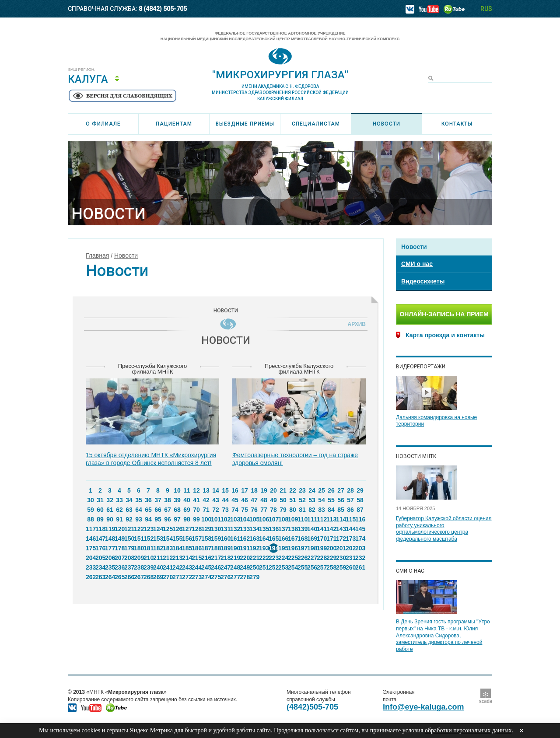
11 (187, 490)
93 (139, 519)
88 (91, 519)
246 (216, 567)
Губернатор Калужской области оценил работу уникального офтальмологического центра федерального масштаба (444, 529)
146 (91, 539)
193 (264, 548)
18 (254, 490)
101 (216, 519)
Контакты (457, 124)
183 (168, 548)
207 (119, 558)
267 (139, 577)
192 (254, 548)
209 (139, 558)
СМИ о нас (417, 264)
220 (245, 558)
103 (235, 519)
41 (196, 500)
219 (235, 558)
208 (129, 558)
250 (254, 567)
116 (360, 519)
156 (187, 539)
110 (302, 519)
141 (322, 529)
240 (158, 567)
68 (177, 510)
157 (196, 539)
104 (245, 519)
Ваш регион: (82, 70)
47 (254, 500)
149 (119, 539)
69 (187, 510)
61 (110, 510)
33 (119, 500)
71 (206, 510)
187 (206, 548)
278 (245, 577)
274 (206, 577)
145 (360, 529)
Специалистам (316, 124)
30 (91, 500)
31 (100, 500)
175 (91, 548)
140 (312, 529)
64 (139, 510)
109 (293, 519)
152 (148, 539)
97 (177, 519)
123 (148, 529)
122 (139, 529)
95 (158, 519)
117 (91, 529)
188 (216, 548)
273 (196, 577)
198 (312, 548)
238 (139, 567)
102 (225, 519)
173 (350, 539)
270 (168, 577)
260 (350, 567)
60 (100, 510)
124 (158, 529)
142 (331, 529)
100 (206, 519)
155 (177, 539)
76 (254, 510)
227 (312, 558)
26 (331, 490)
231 (350, 558)
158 (206, 539)
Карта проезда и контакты (445, 335)
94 (148, 519)
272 (187, 577)
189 (225, 548)
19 (264, 490)
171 (331, 539)
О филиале (103, 124)
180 (139, 548)
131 (225, 529)
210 (148, 558)
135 (264, 529)
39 (177, 500)
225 (293, 558)
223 (273, 558)
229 (331, 558)
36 (148, 500)
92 (129, 519)
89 (100, 519)
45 (235, 500)
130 (216, 529)
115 (350, 519)
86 (350, 510)
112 (322, 519)
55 (331, 500)
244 (196, 567)
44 (225, 500)
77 (264, 510)
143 (341, 529)
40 (187, 500)
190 (235, 548)
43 (216, 500)
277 (235, 577)
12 (196, 490)
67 (168, 510)
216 (206, 558)
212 (168, 558)
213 (177, 558)
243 (187, 567)
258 (331, 567)
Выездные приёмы (245, 124)
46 (245, 500)
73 (225, 510)
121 (129, 529)
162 (245, 539)
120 (119, 529)
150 (129, 539)
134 (254, 529)
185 (187, 548)
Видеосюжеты (423, 281)
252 (273, 567)
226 (302, 558)
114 (341, 519)
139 (302, 529)
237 (129, 567)
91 (119, 519)
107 (273, 519)
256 (312, 567)
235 (110, 567)
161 (235, 539)
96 (168, 519)
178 (119, 548)
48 (264, 500)
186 (196, 548)
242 (177, 567)
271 (177, 577)
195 (283, 548)
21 (283, 490)
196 (293, 548)
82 (312, 510)
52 (302, 500)
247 (225, 567)
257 (322, 567)
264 (110, 577)
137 (283, 529)
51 (293, 500)
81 (302, 510)
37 (158, 500)
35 (139, 500)
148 (110, 539)
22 (293, 490)
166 (283, 539)
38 (168, 500)
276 (225, 577)
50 (283, 500)
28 (350, 490)
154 (168, 539)
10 (177, 490)
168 (302, 539)
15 (225, 490)
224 (283, 558)
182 (158, 548)
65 (148, 510)
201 (341, 548)
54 (322, 500)
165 (273, 539)
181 (148, 548)
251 (264, 567)
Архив (355, 324)
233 (91, 567)
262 (91, 577)
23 (302, 490)
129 (206, 529)
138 (293, 529)
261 (360, 567)
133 (245, 529)
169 (312, 539)
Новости (387, 124)
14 (216, 490)
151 (139, 539)
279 (254, 577)
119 (110, 529)
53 (312, 500)
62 (119, 510)
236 (119, 567)
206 (110, 558)
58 (360, 500)
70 (196, 510)
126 (177, 529)
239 (148, 567)
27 (341, 490)
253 (283, 567)
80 (293, 510)
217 (216, 558)
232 (360, 558)
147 (100, 539)
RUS (486, 9)
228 (322, 558)
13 (206, 490)
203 (360, 548)
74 (235, 510)
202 (350, 548)
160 (225, 539)
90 (110, 519)
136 (273, 529)
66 (158, 510)
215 (196, 558)
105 (254, 519)
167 (293, 539)
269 (158, 577)
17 (245, 490)
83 (322, 510)
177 (110, 548)
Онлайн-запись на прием (444, 314)
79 (283, 510)
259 (341, 567)
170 (322, 539)
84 (331, 510)
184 (177, 548)
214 (187, 558)
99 (196, 519)
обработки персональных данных (468, 730)
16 (235, 490)
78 (273, 510)
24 (312, 490)
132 (235, 529)
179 (129, 548)
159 (216, 539)
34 (129, 500)
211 (158, 558)
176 (100, 548)
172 (341, 539)
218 (225, 558)
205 (100, 558)
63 (129, 510)
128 (196, 529)
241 (168, 567)
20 (273, 490)
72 (216, 510)
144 (350, 529)
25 (322, 490)
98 (187, 519)
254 (293, 567)
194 (273, 548)
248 (235, 567)
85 (341, 510)
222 (264, 558)
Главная (97, 255)
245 (206, 567)
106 (264, 519)
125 (168, 529)
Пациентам (174, 124)
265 (119, 577)
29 (360, 490)
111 (312, 519)
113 (331, 519)
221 (254, 558)
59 (91, 510)
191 (245, 548)
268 (148, 577)
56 (341, 500)
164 (264, 539)
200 (331, 548)
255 (302, 567)
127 (187, 529)
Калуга (88, 79)
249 (245, 567)
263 (100, 577)
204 (91, 558)
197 (302, 548)
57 (350, 500)
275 (216, 577)
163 (254, 539)
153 (158, 539)
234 (100, 567)
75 (245, 510)
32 (110, 500)
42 (206, 500)
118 (100, 529)
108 (283, 519)
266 (129, 577)
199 (322, 548)
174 (360, 539)
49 (273, 500)
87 (360, 510)
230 (341, 558)
